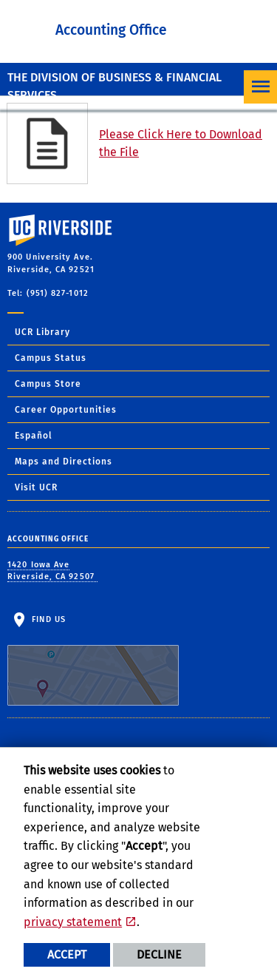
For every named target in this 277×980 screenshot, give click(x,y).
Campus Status (51, 358)
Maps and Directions (64, 462)
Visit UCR (36, 487)
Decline (159, 954)
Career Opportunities (66, 410)
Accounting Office (111, 30)
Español (34, 436)
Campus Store (48, 384)
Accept (67, 954)
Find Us (93, 660)
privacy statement (73, 922)
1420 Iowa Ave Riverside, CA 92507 (52, 571)
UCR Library (42, 332)
